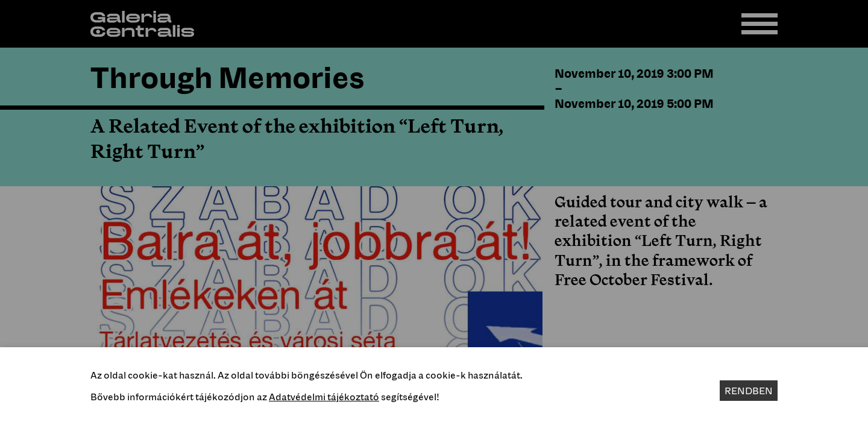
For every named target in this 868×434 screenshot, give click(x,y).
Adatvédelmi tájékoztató (324, 397)
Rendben (749, 391)
